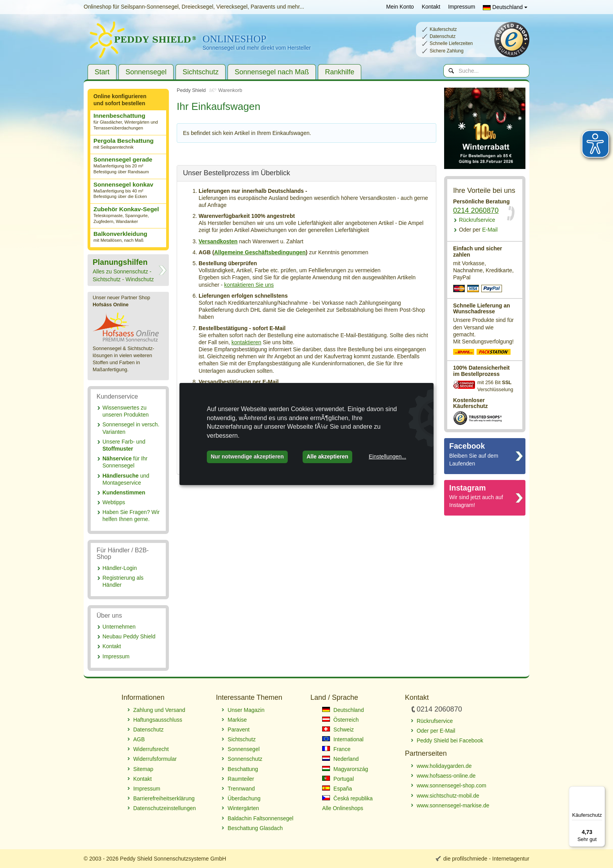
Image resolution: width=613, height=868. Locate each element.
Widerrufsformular (155, 759)
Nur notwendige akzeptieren (247, 456)
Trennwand (241, 789)
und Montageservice (126, 479)
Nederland (341, 759)
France (336, 749)
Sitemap (143, 769)
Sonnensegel (146, 72)
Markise (237, 720)
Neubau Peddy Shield (129, 636)
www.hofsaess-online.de (446, 776)
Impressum (462, 7)
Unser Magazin (246, 710)
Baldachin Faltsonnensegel (260, 818)
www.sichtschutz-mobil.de (448, 796)
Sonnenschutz (245, 759)
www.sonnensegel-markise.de (453, 805)
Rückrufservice (477, 220)
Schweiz (338, 730)
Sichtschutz (201, 72)
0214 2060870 (476, 210)
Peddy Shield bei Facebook (450, 740)
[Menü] (600, 791)
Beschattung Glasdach (255, 828)
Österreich (340, 720)
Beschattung (243, 769)
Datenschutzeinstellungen (165, 808)
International (343, 739)
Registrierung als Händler (123, 581)
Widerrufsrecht (151, 749)
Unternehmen (119, 627)
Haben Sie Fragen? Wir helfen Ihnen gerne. (131, 516)
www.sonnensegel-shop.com (452, 785)
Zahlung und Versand (159, 710)
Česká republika (347, 798)
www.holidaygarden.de (444, 766)
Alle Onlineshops (343, 808)
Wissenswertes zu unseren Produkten (125, 411)
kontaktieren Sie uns (249, 285)
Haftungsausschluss (158, 720)
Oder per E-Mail (436, 731)
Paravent (238, 730)
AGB (139, 739)
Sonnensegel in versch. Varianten (131, 428)
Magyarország (345, 769)
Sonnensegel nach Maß (272, 72)
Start (102, 72)
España (337, 789)
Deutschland (505, 7)
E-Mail (478, 230)
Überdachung (244, 798)
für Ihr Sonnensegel (125, 462)
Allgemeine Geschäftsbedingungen (260, 252)
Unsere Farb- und (124, 445)
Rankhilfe (340, 72)
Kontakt (431, 7)
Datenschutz (149, 730)
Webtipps (114, 502)
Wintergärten (243, 808)
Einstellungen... (387, 456)
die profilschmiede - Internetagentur (486, 859)
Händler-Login (120, 568)
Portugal (338, 779)
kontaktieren (246, 342)
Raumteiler (241, 779)
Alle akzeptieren (327, 456)
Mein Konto (400, 7)
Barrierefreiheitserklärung (164, 798)
